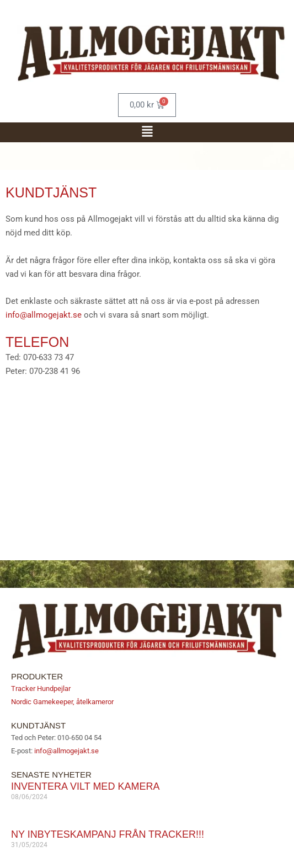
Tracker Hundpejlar (41, 688)
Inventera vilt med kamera (85, 786)
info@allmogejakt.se (44, 315)
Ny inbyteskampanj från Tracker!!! (108, 834)
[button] (147, 132)
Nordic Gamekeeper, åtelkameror (62, 702)
